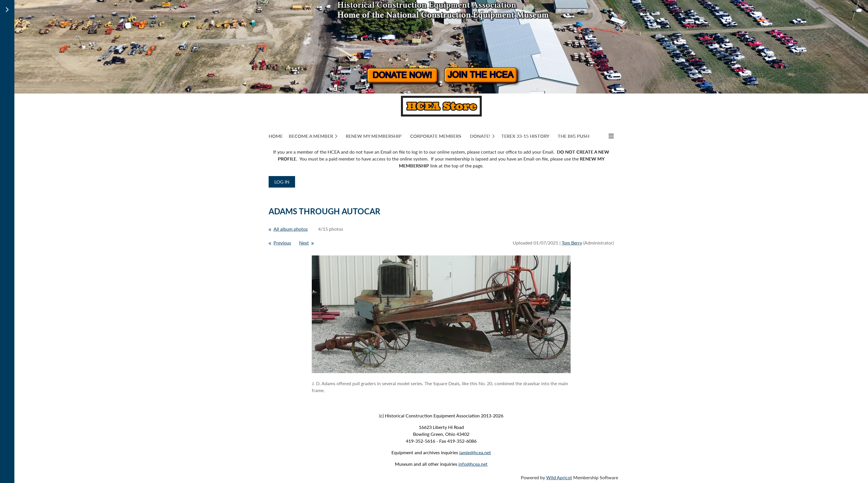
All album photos (291, 229)
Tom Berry (572, 243)
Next (304, 243)
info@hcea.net (473, 464)
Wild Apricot (559, 477)
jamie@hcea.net (475, 452)
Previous (282, 243)
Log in (282, 182)
